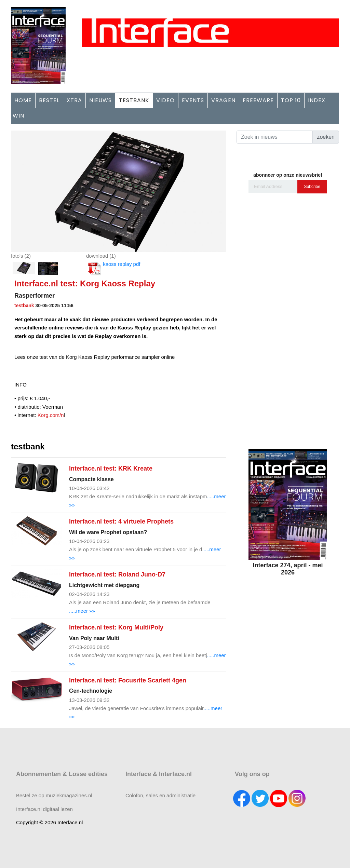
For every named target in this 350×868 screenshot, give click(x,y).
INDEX (317, 100)
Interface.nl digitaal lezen (44, 809)
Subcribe (312, 187)
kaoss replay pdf (113, 269)
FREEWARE (258, 100)
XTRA (74, 100)
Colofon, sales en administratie (160, 795)
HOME (23, 100)
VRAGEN (223, 100)
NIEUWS (100, 100)
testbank (24, 306)
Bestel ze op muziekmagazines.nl (54, 795)
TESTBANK (134, 100)
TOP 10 (291, 100)
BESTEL (49, 100)
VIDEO (165, 100)
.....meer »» (82, 611)
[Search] (275, 137)
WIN (18, 116)
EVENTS (193, 100)
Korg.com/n (51, 415)
